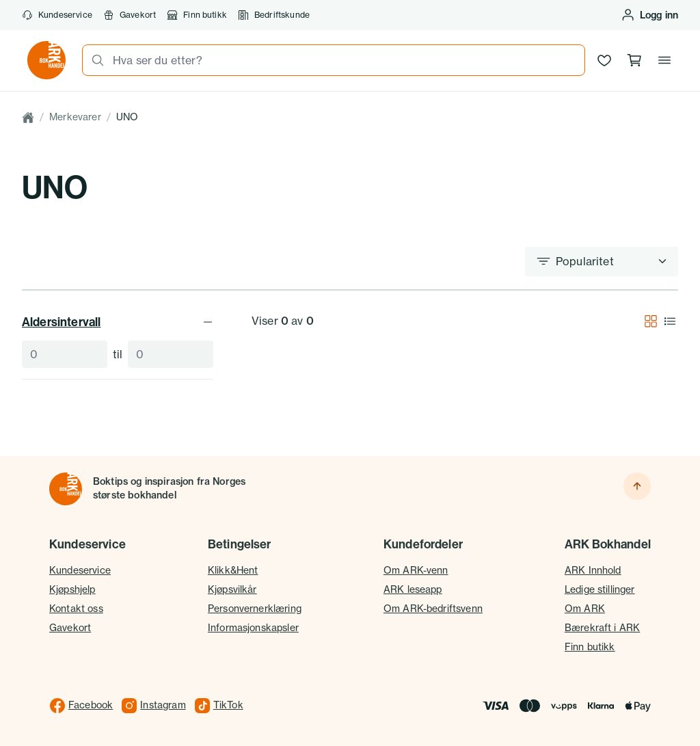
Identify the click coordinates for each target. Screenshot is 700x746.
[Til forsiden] (66, 489)
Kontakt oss (76, 609)
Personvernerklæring (255, 609)
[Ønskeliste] (604, 60)
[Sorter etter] (602, 261)
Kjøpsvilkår (232, 589)
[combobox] (345, 60)
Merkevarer (75, 117)
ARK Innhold (593, 570)
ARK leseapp (413, 589)
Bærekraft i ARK (602, 628)
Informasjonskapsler (253, 628)
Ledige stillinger (600, 589)
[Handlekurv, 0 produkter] (634, 60)
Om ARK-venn (416, 570)
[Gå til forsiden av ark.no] (46, 60)
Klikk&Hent (233, 570)
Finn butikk (197, 15)
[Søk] (94, 60)
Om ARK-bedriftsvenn (433, 609)
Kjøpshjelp (72, 589)
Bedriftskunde (274, 15)
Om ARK (585, 609)
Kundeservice (57, 15)
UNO (127, 117)
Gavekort (130, 15)
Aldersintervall (118, 322)
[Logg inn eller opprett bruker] (649, 15)
